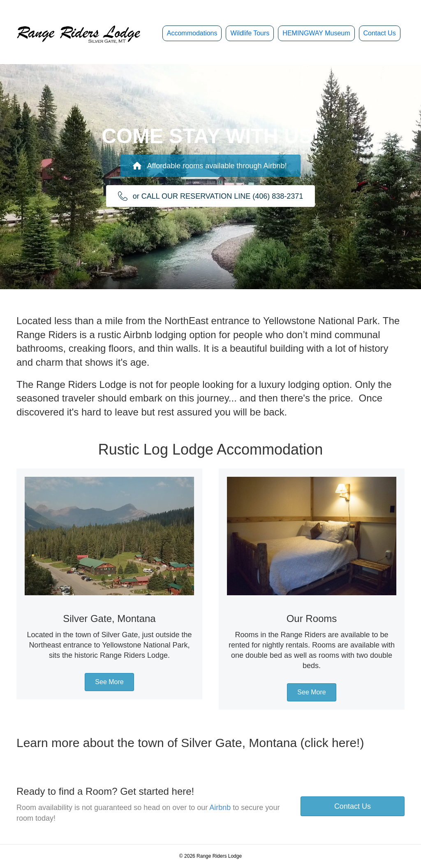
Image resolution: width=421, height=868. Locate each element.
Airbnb (220, 808)
